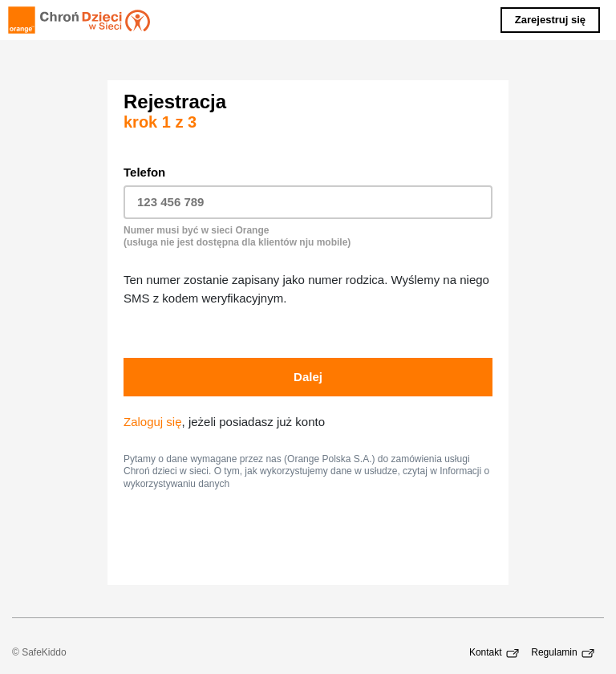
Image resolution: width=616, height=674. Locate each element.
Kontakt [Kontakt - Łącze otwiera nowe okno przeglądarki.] (496, 652)
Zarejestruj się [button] (550, 20)
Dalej (308, 377)
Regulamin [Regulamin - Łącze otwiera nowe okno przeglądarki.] (565, 652)
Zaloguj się (153, 422)
